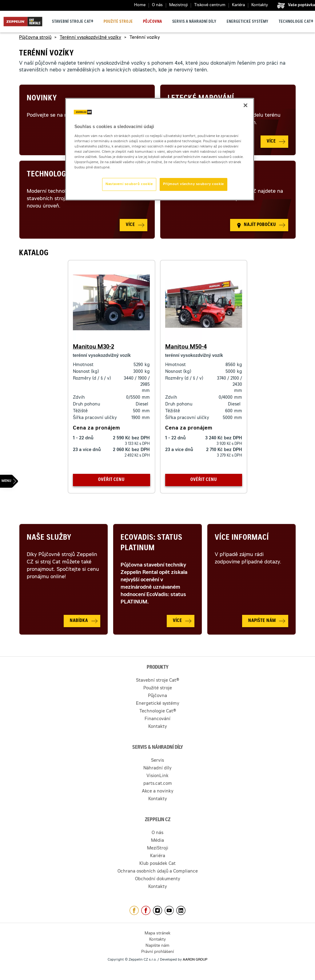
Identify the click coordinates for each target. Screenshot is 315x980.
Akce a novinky (158, 792)
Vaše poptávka (301, 5)
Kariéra (238, 5)
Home (140, 5)
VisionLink (157, 776)
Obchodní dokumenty (158, 879)
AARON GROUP (195, 960)
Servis (157, 761)
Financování (157, 719)
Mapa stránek (157, 934)
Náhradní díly (157, 768)
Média (157, 841)
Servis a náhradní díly (194, 22)
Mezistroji (178, 5)
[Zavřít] (245, 105)
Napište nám (157, 946)
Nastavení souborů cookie (129, 184)
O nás (157, 5)
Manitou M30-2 (94, 347)
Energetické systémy (248, 22)
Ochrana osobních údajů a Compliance (158, 872)
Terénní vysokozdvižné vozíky (90, 38)
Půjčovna (153, 22)
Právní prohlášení (157, 952)
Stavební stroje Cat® (73, 22)
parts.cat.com (158, 784)
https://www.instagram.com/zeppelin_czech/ (157, 910)
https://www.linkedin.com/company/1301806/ (181, 910)
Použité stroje (118, 22)
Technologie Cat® (296, 22)
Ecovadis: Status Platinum (152, 543)
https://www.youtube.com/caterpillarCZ (169, 910)
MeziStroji (158, 849)
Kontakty (260, 5)
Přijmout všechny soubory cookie (193, 184)
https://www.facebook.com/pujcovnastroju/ (146, 910)
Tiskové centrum (210, 5)
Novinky (42, 99)
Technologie (50, 175)
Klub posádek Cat (157, 864)
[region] (160, 149)
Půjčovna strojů (35, 38)
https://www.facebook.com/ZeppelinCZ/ (134, 910)
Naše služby (49, 538)
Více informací (242, 538)
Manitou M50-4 (186, 347)
